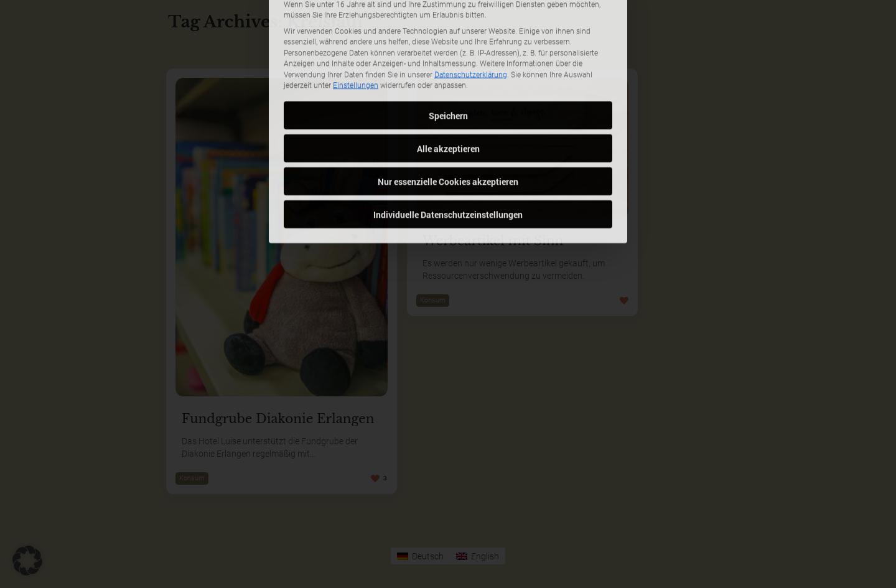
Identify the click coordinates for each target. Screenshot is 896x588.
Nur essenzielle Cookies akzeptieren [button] (448, 106)
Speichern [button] (448, 40)
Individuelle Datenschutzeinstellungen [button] (448, 139)
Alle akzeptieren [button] (448, 73)
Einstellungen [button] (356, 11)
